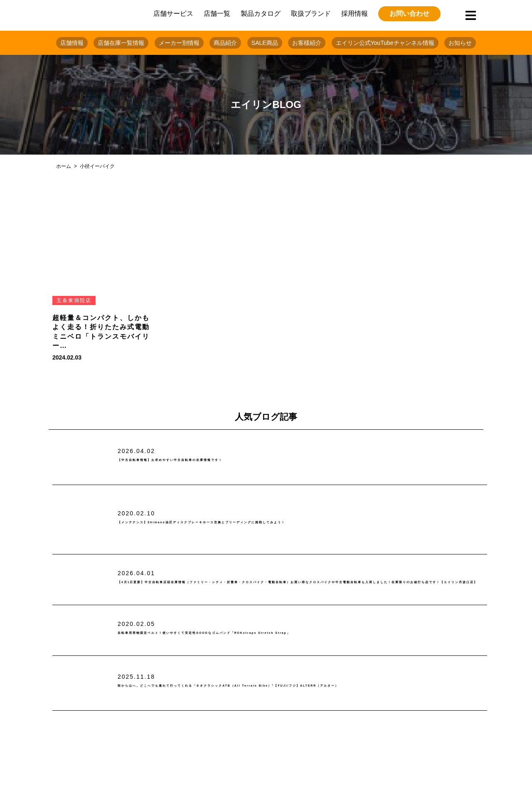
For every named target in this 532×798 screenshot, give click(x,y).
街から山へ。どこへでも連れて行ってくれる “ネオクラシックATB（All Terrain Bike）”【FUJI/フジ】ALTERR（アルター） (295, 686)
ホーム (64, 166)
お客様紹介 (307, 43)
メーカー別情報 (179, 43)
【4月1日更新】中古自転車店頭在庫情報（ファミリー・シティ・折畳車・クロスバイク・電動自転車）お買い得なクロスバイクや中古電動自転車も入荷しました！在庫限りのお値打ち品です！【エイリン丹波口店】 (302, 582)
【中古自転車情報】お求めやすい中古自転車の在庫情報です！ (222, 460)
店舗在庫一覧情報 (121, 43)
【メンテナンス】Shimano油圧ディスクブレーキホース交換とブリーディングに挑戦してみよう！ (284, 523)
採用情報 (355, 14)
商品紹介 (225, 43)
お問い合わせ (409, 14)
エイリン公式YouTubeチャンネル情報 (385, 43)
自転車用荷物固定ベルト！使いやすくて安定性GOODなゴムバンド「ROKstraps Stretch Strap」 (287, 633)
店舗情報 (72, 43)
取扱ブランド (311, 14)
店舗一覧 (217, 14)
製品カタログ (261, 14)
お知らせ (460, 43)
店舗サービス (173, 14)
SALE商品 (265, 43)
